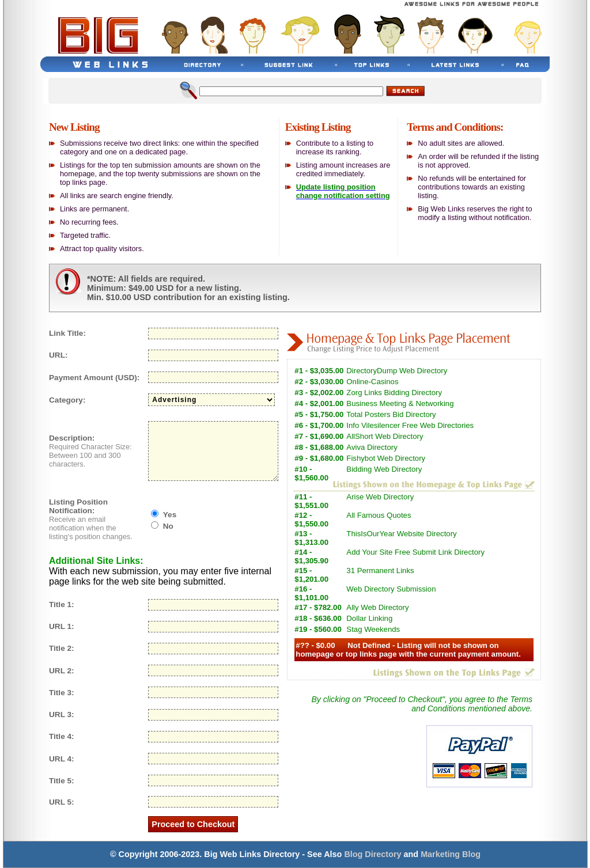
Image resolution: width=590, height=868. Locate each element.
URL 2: (62, 671)
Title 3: (62, 693)
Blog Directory (372, 854)
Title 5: (62, 781)
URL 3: (62, 715)
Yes (170, 515)
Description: (72, 438)
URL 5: (62, 802)
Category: (67, 400)
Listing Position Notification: (78, 506)
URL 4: (62, 759)
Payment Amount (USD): (94, 378)
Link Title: (67, 333)
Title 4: (62, 736)
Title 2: (62, 648)
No (168, 526)
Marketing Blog (451, 854)
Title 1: (62, 604)
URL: (58, 355)
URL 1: (62, 626)
